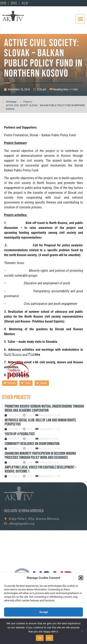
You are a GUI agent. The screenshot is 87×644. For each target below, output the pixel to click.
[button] (81, 578)
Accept (44, 612)
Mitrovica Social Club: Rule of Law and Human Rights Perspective (40, 422)
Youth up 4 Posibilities (20, 434)
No (49, 638)
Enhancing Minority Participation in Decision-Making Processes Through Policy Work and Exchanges (40, 456)
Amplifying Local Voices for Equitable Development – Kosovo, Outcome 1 (40, 469)
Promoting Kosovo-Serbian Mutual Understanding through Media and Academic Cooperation (44, 408)
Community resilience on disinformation (32, 444)
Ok (40, 638)
